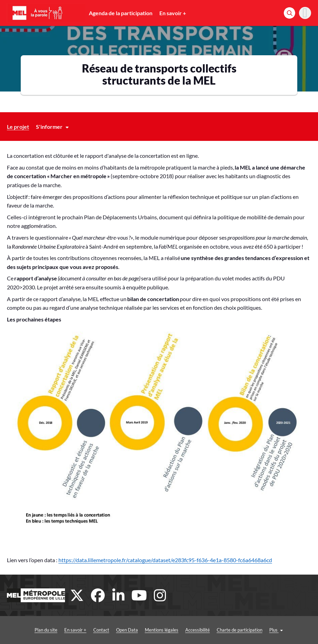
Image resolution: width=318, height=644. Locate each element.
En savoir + (173, 13)
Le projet (18, 127)
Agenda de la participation (121, 13)
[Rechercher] (289, 13)
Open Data (127, 630)
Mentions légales (162, 630)
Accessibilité (198, 630)
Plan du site (46, 630)
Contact (101, 630)
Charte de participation (240, 630)
